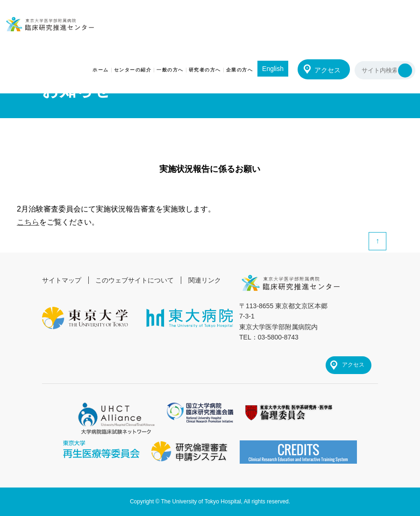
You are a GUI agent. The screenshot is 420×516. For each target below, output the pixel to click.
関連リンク (205, 280)
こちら (28, 222)
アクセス (327, 70)
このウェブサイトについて (135, 280)
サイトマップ (62, 280)
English (273, 69)
